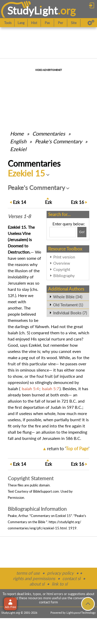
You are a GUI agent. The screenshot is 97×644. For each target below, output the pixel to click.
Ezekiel (18, 149)
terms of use (28, 573)
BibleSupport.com (46, 491)
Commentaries (49, 134)
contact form (48, 602)
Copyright (62, 269)
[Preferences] (91, 23)
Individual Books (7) (70, 313)
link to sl (60, 584)
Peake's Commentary (58, 141)
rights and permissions (34, 578)
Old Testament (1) (68, 305)
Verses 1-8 (19, 216)
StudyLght (32, 10)
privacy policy (60, 573)
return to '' (68, 449)
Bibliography (64, 276)
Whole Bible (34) (68, 297)
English (18, 141)
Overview (62, 263)
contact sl (71, 578)
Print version (64, 257)
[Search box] (63, 232)
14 (20, 202)
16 (77, 202)
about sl (37, 584)
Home (17, 134)
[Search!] (82, 232)
